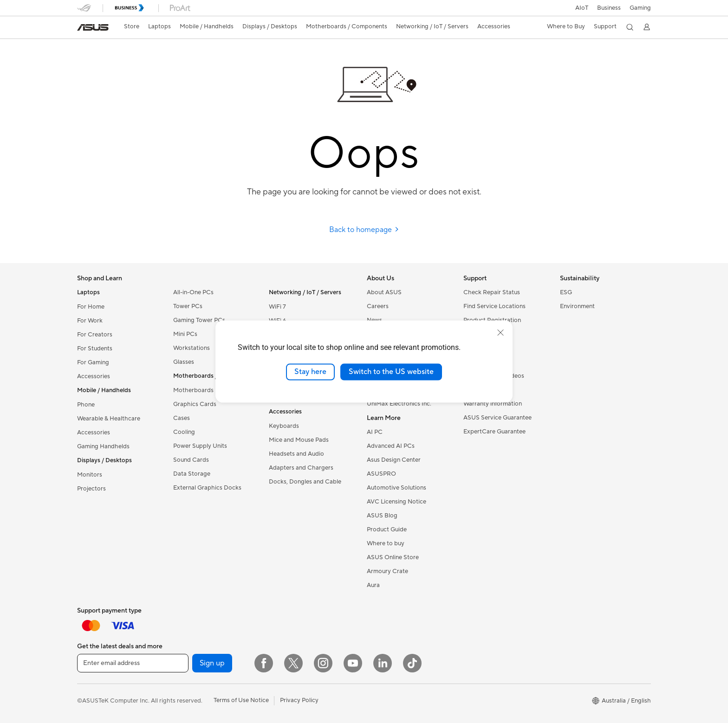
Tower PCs (188, 306)
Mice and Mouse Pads (299, 440)
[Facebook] (264, 663)
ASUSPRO (381, 474)
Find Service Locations (494, 306)
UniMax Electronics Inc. (399, 404)
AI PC (375, 432)
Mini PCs (185, 334)
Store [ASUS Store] (132, 26)
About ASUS (384, 292)
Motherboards (193, 390)
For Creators (95, 335)
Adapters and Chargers (301, 468)
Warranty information (493, 404)
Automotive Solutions (396, 488)
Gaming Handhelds (103, 446)
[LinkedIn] (383, 663)
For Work (90, 321)
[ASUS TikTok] (412, 663)
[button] (640, 8)
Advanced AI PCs (391, 446)
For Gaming (93, 362)
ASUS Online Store (393, 557)
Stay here (310, 372)
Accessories (94, 376)
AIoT (582, 8)
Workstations (192, 348)
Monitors (90, 475)
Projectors (91, 489)
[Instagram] (323, 663)
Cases (182, 418)
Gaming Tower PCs (199, 320)
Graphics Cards (195, 404)
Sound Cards (191, 460)
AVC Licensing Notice (396, 502)
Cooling (184, 432)
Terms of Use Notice (241, 700)
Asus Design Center (394, 460)
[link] (93, 27)
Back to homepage (364, 230)
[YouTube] (353, 663)
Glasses (184, 362)
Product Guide (387, 529)
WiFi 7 (277, 307)
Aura (373, 585)
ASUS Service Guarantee (497, 418)
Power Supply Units (200, 446)
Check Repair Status (492, 292)
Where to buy (386, 543)
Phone (86, 405)
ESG (566, 292)
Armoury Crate (387, 571)
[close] (500, 333)
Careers (378, 306)
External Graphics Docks (207, 488)
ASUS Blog (382, 516)
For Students (95, 349)
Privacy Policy (299, 700)
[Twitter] (293, 663)
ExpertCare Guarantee (494, 432)
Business (609, 8)
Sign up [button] (212, 663)
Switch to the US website (391, 372)
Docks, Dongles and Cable (305, 482)
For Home (91, 307)
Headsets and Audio (296, 454)
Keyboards (284, 426)
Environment (577, 306)
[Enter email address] (133, 663)
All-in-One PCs (193, 292)
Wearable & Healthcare (109, 419)
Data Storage (192, 474)
